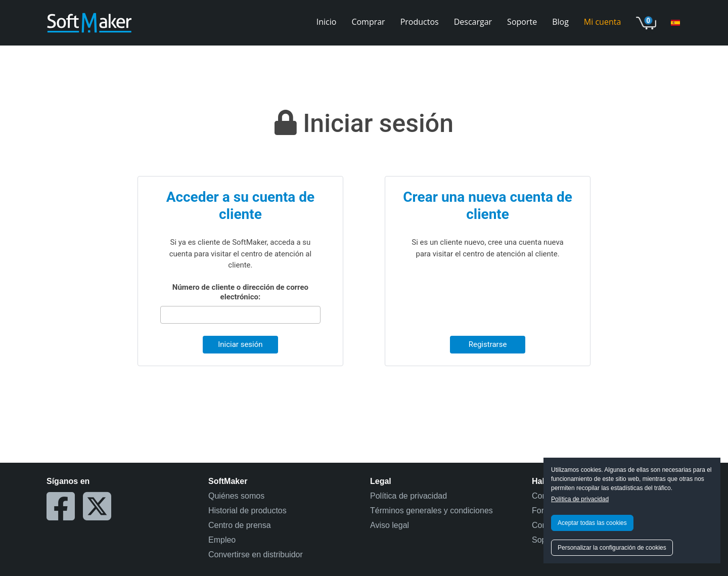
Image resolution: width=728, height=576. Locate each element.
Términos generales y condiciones (431, 511)
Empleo (222, 540)
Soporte (522, 22)
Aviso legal (390, 525)
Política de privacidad (580, 499)
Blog (560, 22)
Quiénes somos (236, 496)
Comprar (368, 22)
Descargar (473, 22)
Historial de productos (247, 511)
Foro (540, 511)
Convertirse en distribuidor (256, 555)
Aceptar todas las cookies (592, 523)
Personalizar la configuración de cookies (612, 548)
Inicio (327, 22)
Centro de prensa (240, 525)
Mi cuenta (602, 22)
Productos (420, 22)
